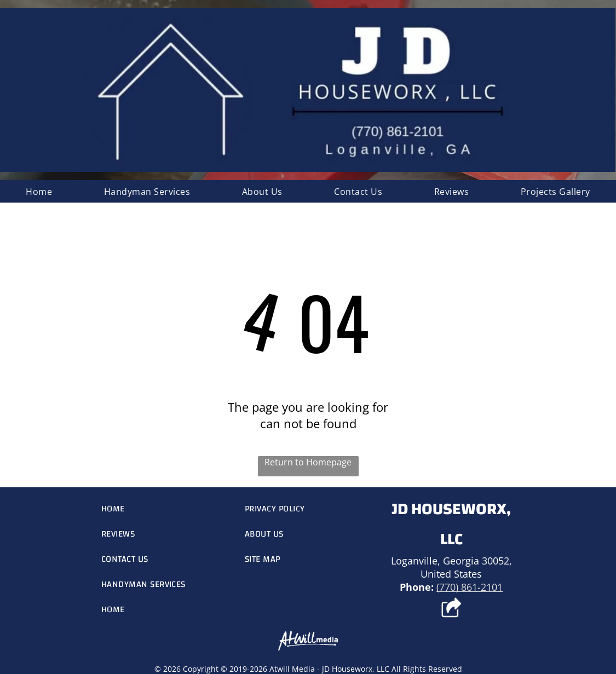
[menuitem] (39, 191)
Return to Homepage (308, 462)
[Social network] (451, 609)
